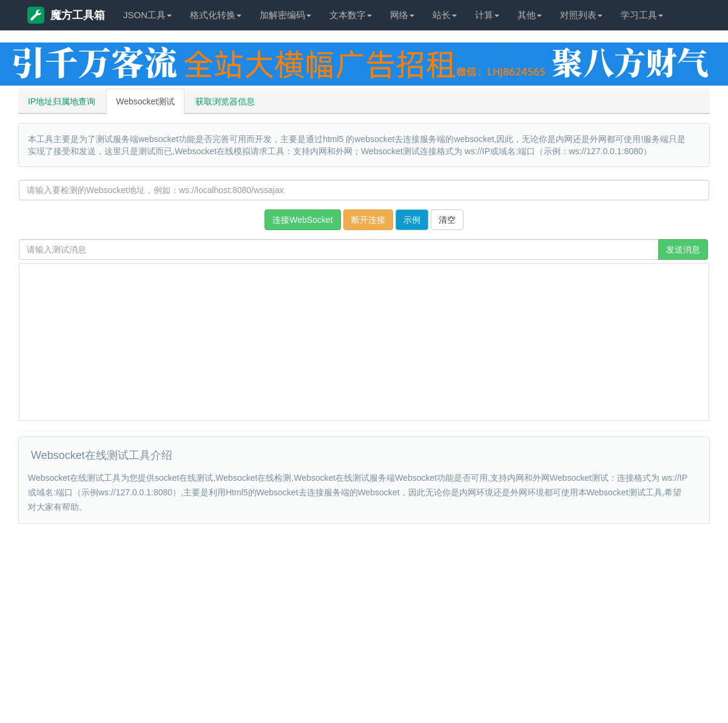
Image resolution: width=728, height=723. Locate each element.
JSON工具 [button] (147, 15)
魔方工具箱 (66, 15)
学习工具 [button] (642, 15)
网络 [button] (402, 15)
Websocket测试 (145, 101)
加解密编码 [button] (285, 15)
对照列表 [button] (581, 15)
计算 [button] (487, 15)
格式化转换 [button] (216, 15)
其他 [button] (530, 15)
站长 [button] (445, 15)
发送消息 (683, 249)
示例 (412, 220)
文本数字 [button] (351, 15)
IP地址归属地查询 (62, 101)
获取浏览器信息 (225, 101)
